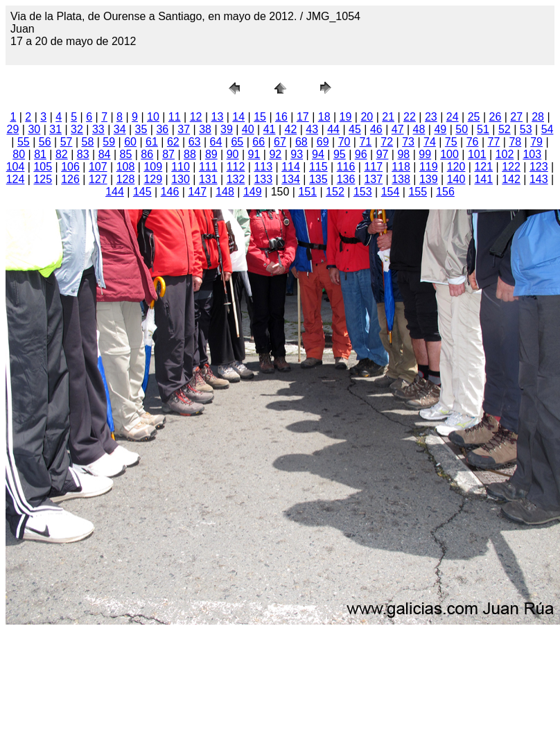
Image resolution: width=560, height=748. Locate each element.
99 (425, 154)
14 (238, 117)
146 (170, 192)
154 (391, 192)
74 (430, 142)
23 (431, 117)
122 (511, 167)
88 (190, 154)
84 (105, 154)
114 (291, 167)
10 (153, 117)
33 (98, 129)
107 (98, 167)
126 (70, 179)
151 (307, 192)
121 (483, 167)
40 (248, 129)
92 (275, 154)
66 (259, 142)
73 (408, 142)
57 (67, 142)
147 (197, 192)
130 (181, 179)
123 (539, 167)
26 (495, 117)
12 (196, 117)
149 (253, 192)
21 (388, 117)
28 (538, 117)
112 (236, 167)
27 (516, 117)
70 (344, 142)
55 (24, 142)
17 (303, 117)
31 (55, 129)
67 (280, 142)
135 (318, 179)
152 (335, 192)
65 (237, 142)
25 (474, 117)
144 (115, 192)
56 (45, 142)
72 (387, 142)
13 (218, 117)
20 (367, 117)
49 (440, 129)
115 (318, 167)
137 (373, 179)
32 (77, 129)
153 (363, 192)
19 (346, 117)
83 (83, 154)
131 (208, 179)
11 (175, 117)
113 (263, 167)
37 (184, 129)
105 (43, 167)
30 (34, 129)
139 (429, 179)
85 (126, 154)
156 (445, 192)
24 (453, 117)
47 (398, 129)
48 (419, 129)
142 (511, 179)
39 (227, 129)
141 (483, 179)
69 (323, 142)
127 (98, 179)
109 (153, 167)
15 (260, 117)
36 (162, 129)
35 (141, 129)
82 (62, 154)
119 (429, 167)
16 (281, 117)
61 (152, 142)
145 (142, 192)
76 (473, 142)
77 (494, 142)
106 (70, 167)
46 (376, 129)
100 (449, 154)
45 (355, 129)
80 (19, 154)
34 (120, 129)
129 (153, 179)
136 (346, 179)
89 (211, 154)
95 (340, 154)
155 (418, 192)
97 (383, 154)
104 (16, 167)
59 (109, 142)
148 (225, 192)
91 (254, 154)
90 (233, 154)
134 (291, 179)
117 (373, 167)
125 (43, 179)
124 (16, 179)
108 (126, 167)
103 (532, 154)
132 (236, 179)
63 (195, 142)
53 (526, 129)
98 (403, 154)
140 (456, 179)
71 (365, 142)
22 (410, 117)
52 (505, 129)
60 (130, 142)
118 (401, 167)
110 (181, 167)
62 (173, 142)
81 (40, 154)
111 (208, 167)
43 (312, 129)
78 (515, 142)
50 (462, 129)
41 (270, 129)
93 (297, 154)
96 (361, 154)
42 (291, 129)
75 (451, 142)
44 (333, 129)
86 (147, 154)
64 (216, 142)
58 (88, 142)
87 (168, 154)
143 (539, 179)
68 (301, 142)
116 (346, 167)
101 (477, 154)
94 (318, 154)
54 (548, 129)
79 (536, 142)
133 (263, 179)
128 (126, 179)
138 (401, 179)
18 (324, 117)
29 (13, 129)
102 (505, 154)
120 (456, 167)
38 (205, 129)
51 (483, 129)
